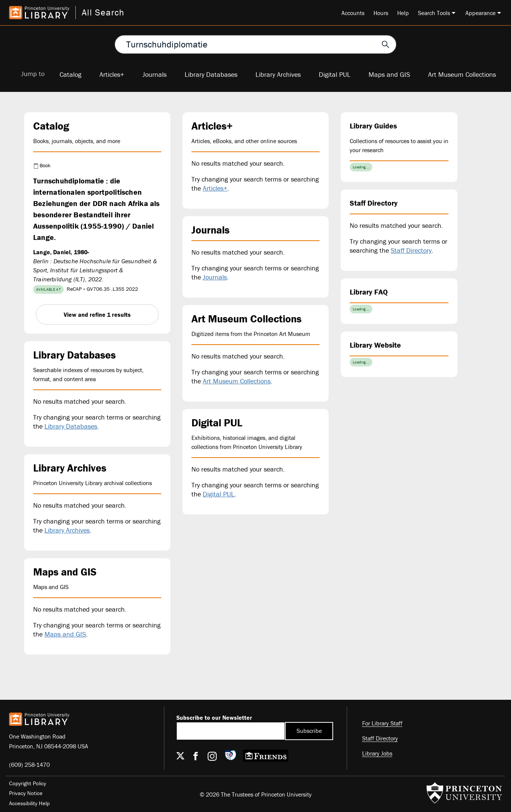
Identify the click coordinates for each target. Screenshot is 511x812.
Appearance (480, 13)
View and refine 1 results (97, 314)
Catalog (70, 74)
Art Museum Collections (462, 74)
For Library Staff (382, 723)
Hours (381, 13)
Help (403, 13)
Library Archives (278, 74)
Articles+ (112, 74)
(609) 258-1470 (29, 765)
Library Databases (211, 74)
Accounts (353, 13)
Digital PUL (335, 74)
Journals (155, 74)
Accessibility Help (29, 803)
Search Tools (434, 13)
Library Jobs (377, 753)
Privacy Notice (26, 793)
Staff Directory (411, 250)
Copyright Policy (28, 783)
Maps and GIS (389, 74)
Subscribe (309, 731)
